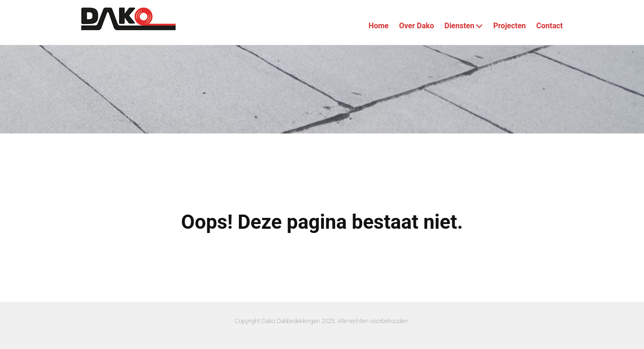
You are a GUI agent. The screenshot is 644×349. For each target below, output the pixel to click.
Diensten (463, 26)
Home (378, 26)
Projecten (510, 26)
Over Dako (416, 26)
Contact (550, 26)
